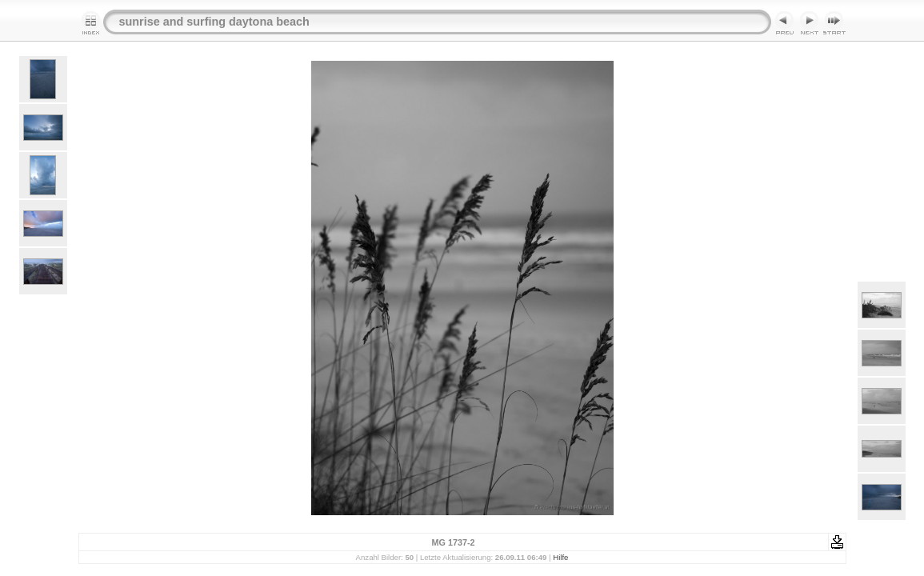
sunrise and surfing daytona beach (214, 22)
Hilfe (560, 557)
